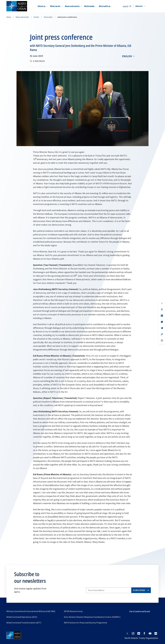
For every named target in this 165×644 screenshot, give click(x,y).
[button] (140, 6)
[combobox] (140, 6)
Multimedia (89, 6)
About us (42, 6)
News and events (72, 6)
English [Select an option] (127, 56)
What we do (55, 6)
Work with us (105, 6)
